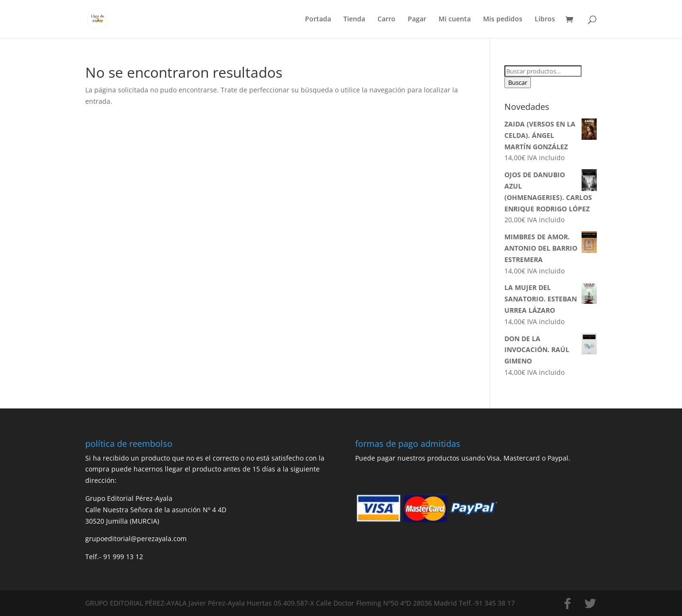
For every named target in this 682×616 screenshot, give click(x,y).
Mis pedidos (503, 19)
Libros (545, 19)
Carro (386, 19)
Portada (318, 19)
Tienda (354, 19)
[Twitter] (590, 604)
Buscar (518, 82)
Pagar (417, 19)
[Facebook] (567, 604)
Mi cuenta (455, 19)
